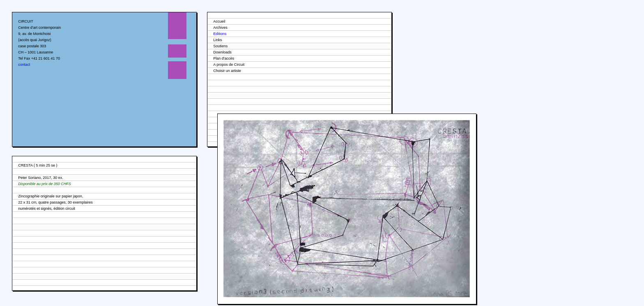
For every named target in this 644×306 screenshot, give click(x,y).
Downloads (222, 52)
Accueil (219, 21)
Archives (220, 28)
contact (24, 65)
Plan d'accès (224, 58)
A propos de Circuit (229, 65)
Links (217, 40)
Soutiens (220, 46)
